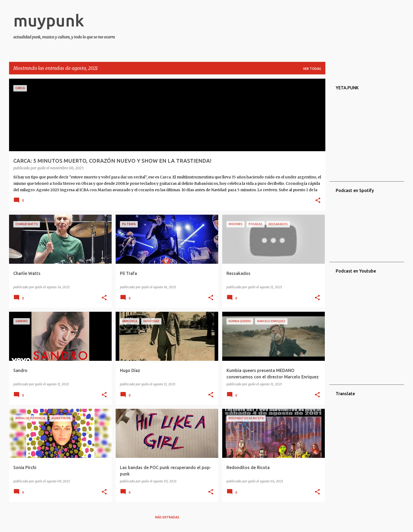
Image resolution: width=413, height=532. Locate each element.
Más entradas (167, 517)
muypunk (49, 20)
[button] (318, 201)
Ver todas (312, 69)
